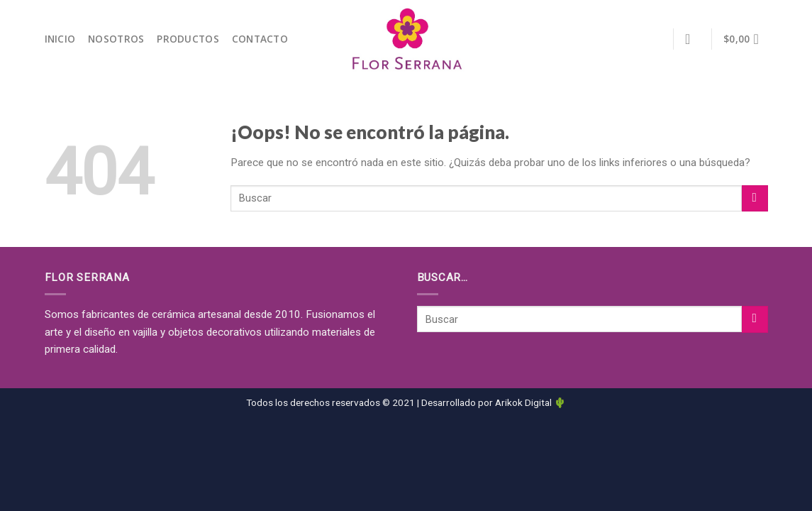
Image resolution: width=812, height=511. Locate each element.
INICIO (60, 39)
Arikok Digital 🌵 (530, 402)
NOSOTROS (116, 39)
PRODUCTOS (188, 39)
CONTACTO (260, 39)
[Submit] (755, 198)
